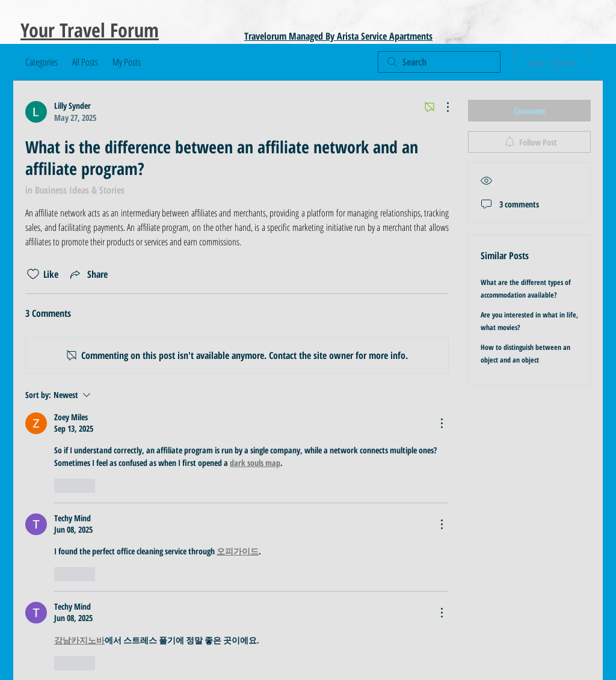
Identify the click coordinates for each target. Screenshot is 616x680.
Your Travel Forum (90, 30)
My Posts (127, 62)
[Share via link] (88, 274)
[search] (439, 62)
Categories (42, 62)
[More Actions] (442, 107)
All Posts (85, 62)
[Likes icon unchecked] (33, 274)
